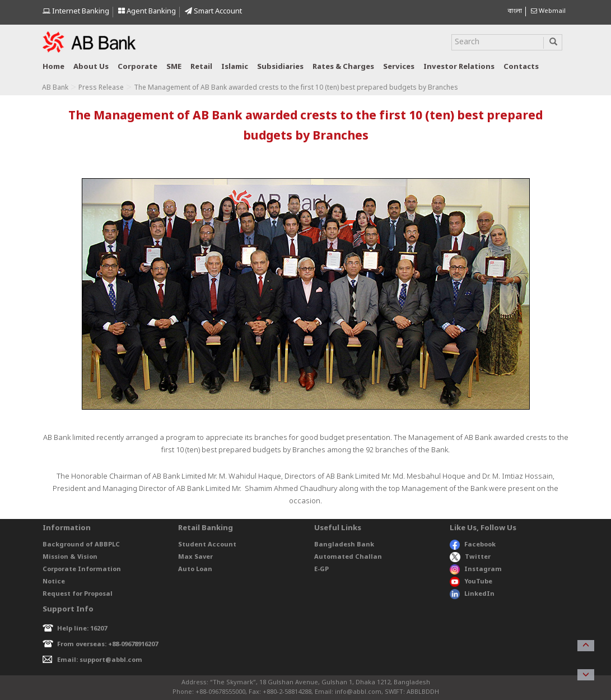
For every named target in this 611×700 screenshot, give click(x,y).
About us (91, 67)
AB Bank (55, 88)
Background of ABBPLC (81, 545)
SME (174, 67)
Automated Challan (348, 557)
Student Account (207, 545)
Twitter (470, 557)
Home (53, 67)
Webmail (548, 11)
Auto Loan (195, 569)
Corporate (137, 67)
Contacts (521, 67)
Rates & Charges (343, 67)
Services (399, 67)
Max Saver (195, 557)
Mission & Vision (70, 557)
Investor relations (459, 67)
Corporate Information (82, 569)
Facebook (473, 545)
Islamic (235, 67)
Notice (54, 582)
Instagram (476, 569)
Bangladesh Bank (344, 545)
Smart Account (213, 11)
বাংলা (515, 11)
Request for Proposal (78, 594)
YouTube (471, 582)
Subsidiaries (280, 67)
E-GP (321, 569)
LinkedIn (472, 594)
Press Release (101, 88)
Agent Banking (147, 11)
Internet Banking (76, 11)
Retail (201, 67)
